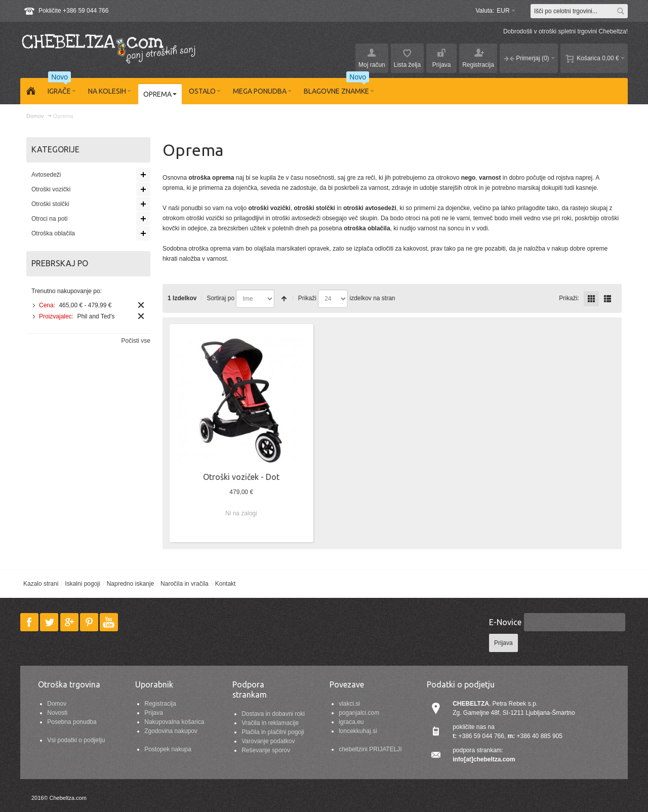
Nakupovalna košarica (174, 722)
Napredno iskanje (130, 584)
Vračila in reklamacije (270, 723)
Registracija (160, 704)
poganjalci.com (359, 713)
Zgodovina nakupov (171, 731)
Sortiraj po (220, 298)
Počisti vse (136, 341)
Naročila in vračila (185, 584)
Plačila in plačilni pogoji (273, 732)
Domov (57, 704)
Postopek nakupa (168, 749)
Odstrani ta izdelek (141, 305)
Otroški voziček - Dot (241, 477)
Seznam (607, 299)
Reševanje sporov (266, 750)
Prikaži (307, 298)
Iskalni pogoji (82, 584)
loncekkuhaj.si (358, 731)
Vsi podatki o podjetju (76, 740)
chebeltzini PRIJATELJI (370, 749)
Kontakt (226, 584)
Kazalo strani (41, 584)
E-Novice (505, 622)
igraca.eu (351, 722)
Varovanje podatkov (268, 741)
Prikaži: (569, 298)
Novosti (57, 713)
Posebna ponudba (72, 722)
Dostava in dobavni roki (273, 714)
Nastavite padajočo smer (284, 299)
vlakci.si (349, 704)
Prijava (154, 713)
